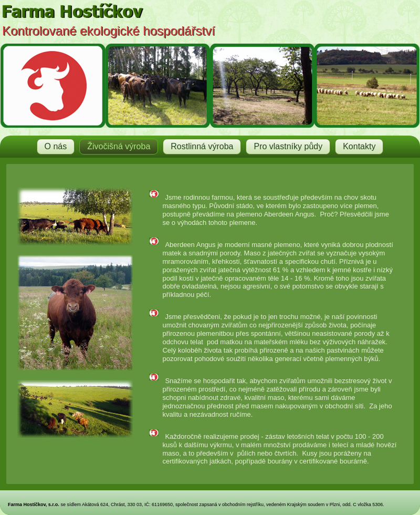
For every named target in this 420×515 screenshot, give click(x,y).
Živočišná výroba (119, 146)
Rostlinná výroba (202, 146)
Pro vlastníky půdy (288, 146)
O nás (56, 146)
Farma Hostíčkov (120, 48)
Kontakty (359, 146)
